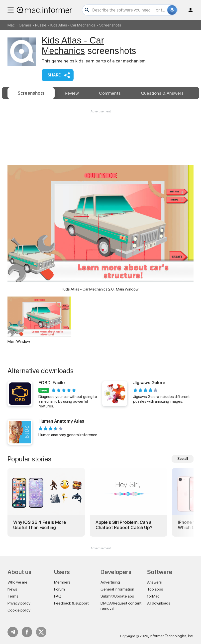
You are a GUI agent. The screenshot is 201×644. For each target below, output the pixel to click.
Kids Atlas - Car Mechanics (73, 25)
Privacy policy (19, 603)
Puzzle (41, 25)
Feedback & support (71, 603)
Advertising (110, 582)
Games (25, 25)
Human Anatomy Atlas (61, 421)
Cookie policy (19, 610)
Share (54, 75)
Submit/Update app (117, 596)
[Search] (129, 10)
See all (183, 459)
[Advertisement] (100, 129)
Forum (59, 589)
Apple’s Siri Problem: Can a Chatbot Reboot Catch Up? (124, 525)
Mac (11, 25)
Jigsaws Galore (149, 383)
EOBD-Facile (52, 383)
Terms (13, 596)
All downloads (159, 603)
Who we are (17, 582)
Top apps (155, 589)
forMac (153, 596)
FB (27, 632)
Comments (110, 93)
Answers (162, 93)
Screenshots (31, 93)
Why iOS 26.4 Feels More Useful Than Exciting (40, 525)
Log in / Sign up (188, 10)
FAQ (58, 596)
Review (72, 93)
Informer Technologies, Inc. (172, 636)
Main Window (39, 320)
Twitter (41, 632)
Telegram (13, 632)
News (12, 589)
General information (117, 589)
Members (62, 582)
